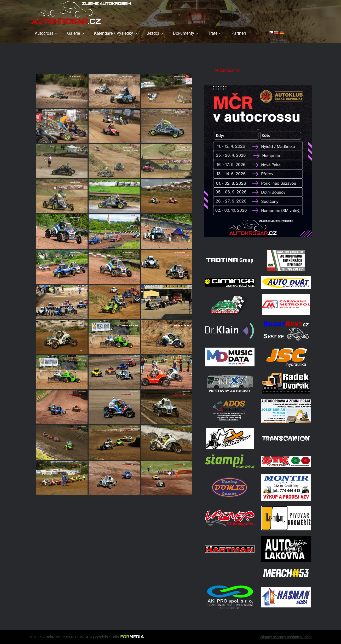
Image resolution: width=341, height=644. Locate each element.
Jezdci (153, 33)
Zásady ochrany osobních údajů (286, 637)
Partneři (239, 33)
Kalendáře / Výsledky (114, 33)
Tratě (213, 33)
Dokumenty (184, 33)
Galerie (74, 33)
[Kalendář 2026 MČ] (258, 238)
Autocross (44, 33)
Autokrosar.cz (227, 70)
